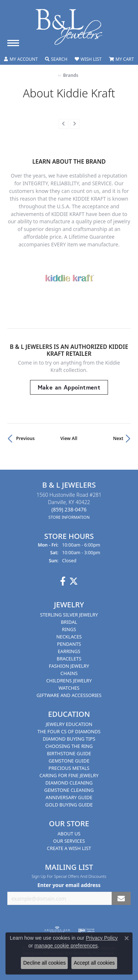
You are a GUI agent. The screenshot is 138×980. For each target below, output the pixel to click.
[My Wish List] (88, 59)
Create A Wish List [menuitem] (69, 848)
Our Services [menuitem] (69, 841)
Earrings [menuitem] (69, 651)
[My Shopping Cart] (122, 59)
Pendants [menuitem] (69, 644)
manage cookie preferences (66, 946)
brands (71, 75)
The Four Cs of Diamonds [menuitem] (69, 731)
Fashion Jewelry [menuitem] (69, 666)
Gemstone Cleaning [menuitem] (69, 790)
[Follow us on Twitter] (74, 581)
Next (118, 438)
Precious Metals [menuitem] (69, 768)
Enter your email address (69, 885)
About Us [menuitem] (69, 834)
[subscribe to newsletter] (121, 899)
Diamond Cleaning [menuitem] (69, 783)
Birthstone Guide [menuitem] (69, 753)
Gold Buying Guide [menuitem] (69, 805)
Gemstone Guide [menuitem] (69, 761)
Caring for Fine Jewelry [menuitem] (69, 775)
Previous (25, 438)
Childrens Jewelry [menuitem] (69, 681)
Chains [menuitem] (69, 673)
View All (69, 438)
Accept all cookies (94, 963)
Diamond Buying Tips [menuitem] (69, 739)
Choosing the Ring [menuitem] (69, 746)
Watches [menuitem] (69, 688)
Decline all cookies (44, 963)
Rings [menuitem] (69, 629)
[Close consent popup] (127, 938)
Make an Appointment (69, 387)
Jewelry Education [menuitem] (69, 724)
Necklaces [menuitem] (69, 637)
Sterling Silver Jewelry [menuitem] (69, 615)
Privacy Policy (102, 938)
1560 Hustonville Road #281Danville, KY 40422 (69, 506)
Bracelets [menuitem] (69, 659)
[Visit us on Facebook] (63, 581)
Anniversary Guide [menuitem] (69, 797)
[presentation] (64, 124)
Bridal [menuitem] (69, 622)
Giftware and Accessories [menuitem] (69, 695)
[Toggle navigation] (13, 43)
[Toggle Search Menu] (56, 59)
